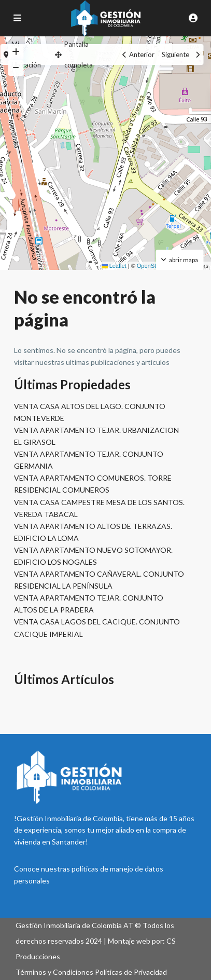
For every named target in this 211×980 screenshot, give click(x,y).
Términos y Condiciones (54, 972)
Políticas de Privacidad (131, 972)
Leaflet (114, 266)
